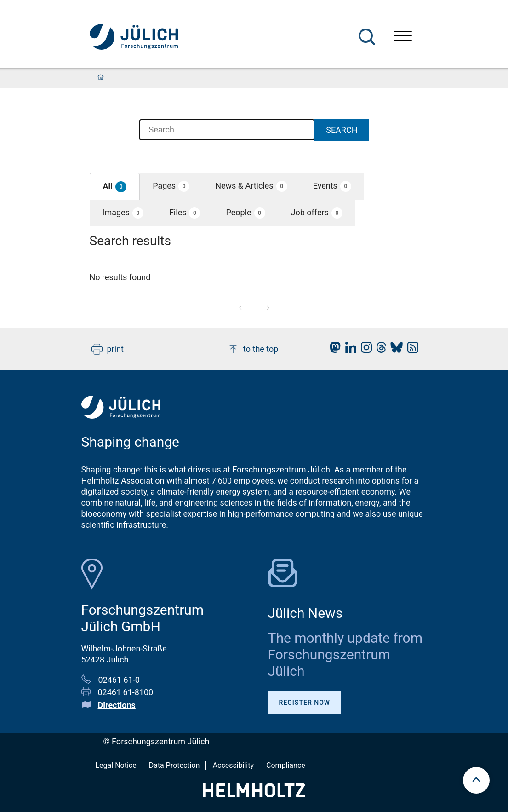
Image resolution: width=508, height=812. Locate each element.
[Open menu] (403, 37)
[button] (115, 187)
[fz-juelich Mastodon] (333, 350)
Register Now (305, 703)
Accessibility (233, 765)
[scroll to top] (476, 780)
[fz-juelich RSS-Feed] (411, 350)
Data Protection (174, 765)
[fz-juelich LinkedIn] (348, 350)
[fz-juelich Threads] (379, 350)
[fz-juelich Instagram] (364, 350)
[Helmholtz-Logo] (254, 794)
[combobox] (227, 130)
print (108, 349)
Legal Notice (116, 765)
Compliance (286, 765)
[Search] (367, 37)
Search (342, 130)
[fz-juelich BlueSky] (394, 350)
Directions (117, 705)
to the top (253, 349)
